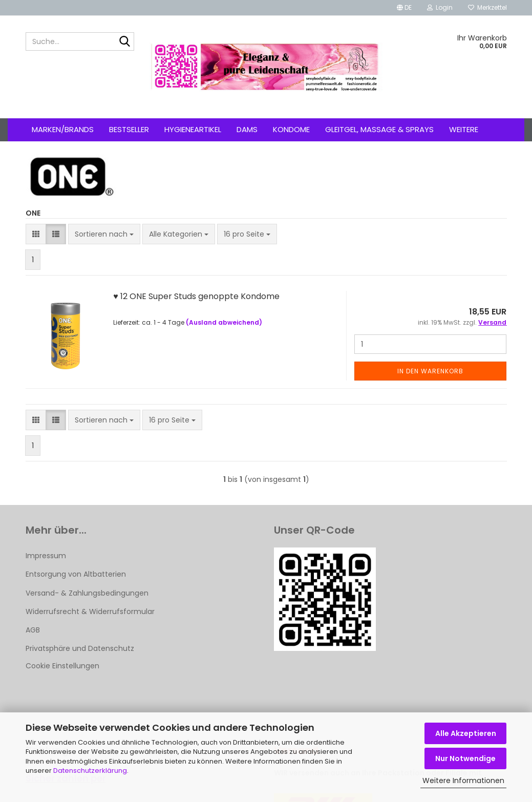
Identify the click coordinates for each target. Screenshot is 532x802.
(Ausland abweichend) (224, 322)
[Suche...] (124, 42)
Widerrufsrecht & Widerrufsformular (90, 611)
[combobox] (104, 234)
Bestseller (129, 129)
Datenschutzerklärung (90, 771)
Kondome (291, 129)
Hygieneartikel (193, 129)
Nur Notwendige (465, 758)
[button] (404, 8)
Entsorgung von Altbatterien (76, 574)
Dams (247, 129)
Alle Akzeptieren (466, 733)
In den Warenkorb (430, 371)
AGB (33, 630)
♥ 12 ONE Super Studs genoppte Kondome (196, 296)
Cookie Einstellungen (62, 666)
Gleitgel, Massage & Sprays (379, 129)
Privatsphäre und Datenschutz (80, 648)
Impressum (46, 556)
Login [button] (440, 7)
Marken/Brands (63, 129)
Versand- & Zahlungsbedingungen (87, 593)
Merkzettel (487, 7)
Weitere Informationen (463, 780)
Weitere (464, 129)
